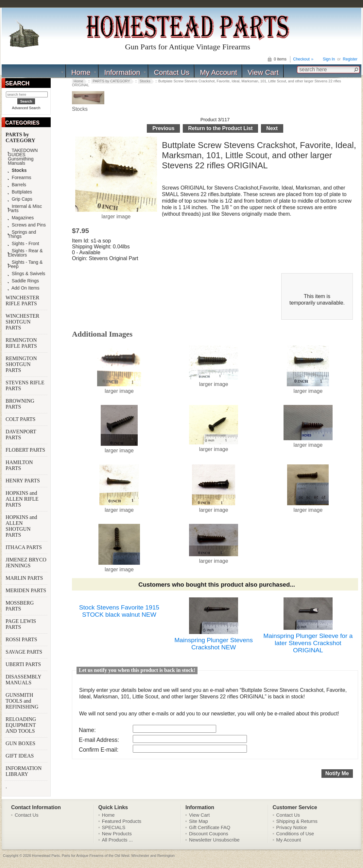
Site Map (199, 821)
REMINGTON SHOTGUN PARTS (21, 364)
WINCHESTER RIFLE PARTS (22, 300)
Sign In (329, 59)
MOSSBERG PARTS (20, 606)
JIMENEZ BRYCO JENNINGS (26, 563)
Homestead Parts (46, 856)
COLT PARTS (20, 419)
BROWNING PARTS (20, 404)
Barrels (17, 185)
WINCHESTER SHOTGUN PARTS (22, 322)
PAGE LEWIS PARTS (21, 624)
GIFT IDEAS (20, 756)
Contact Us (172, 72)
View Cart (263, 72)
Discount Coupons (209, 834)
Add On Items (24, 288)
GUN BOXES (21, 743)
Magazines (21, 218)
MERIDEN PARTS (26, 590)
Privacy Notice (292, 827)
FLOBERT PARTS (25, 450)
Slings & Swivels (26, 274)
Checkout (301, 59)
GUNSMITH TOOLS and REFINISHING (23, 701)
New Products (117, 834)
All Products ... (118, 840)
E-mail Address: (99, 740)
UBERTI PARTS (24, 664)
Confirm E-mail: (99, 750)
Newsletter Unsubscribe (214, 840)
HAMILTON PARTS (19, 465)
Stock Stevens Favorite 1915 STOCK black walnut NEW (119, 611)
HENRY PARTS (23, 481)
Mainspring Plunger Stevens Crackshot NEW (214, 644)
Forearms (20, 178)
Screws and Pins (27, 225)
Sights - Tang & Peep (25, 264)
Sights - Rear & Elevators (25, 253)
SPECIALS (114, 827)
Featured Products (122, 821)
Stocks (145, 81)
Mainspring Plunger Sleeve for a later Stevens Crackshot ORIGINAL (308, 643)
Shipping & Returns (297, 821)
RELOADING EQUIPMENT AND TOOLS (21, 725)
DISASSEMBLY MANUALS (23, 680)
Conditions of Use (295, 834)
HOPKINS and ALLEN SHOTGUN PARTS (21, 526)
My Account (218, 72)
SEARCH (17, 83)
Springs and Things (22, 234)
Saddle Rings (23, 281)
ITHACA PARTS (24, 547)
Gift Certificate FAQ (210, 827)
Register (350, 59)
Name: (87, 730)
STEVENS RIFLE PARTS (25, 385)
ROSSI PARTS (21, 639)
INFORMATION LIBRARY (24, 771)
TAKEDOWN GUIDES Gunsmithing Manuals (23, 157)
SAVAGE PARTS (25, 652)
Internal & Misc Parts (25, 209)
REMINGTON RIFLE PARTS (22, 343)
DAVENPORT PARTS (21, 434)
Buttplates (20, 192)
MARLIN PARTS (25, 578)
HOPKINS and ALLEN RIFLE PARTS (22, 499)
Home (81, 72)
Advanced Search (26, 108)
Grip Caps (20, 199)
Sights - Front (24, 244)
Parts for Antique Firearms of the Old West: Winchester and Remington (118, 856)
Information (122, 72)
